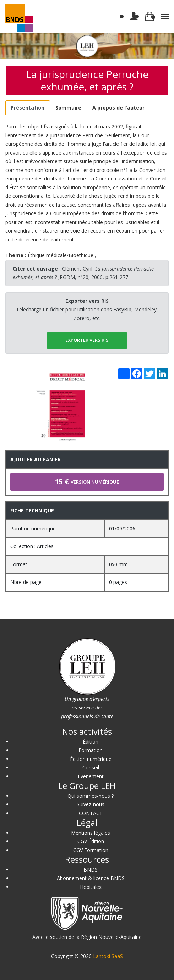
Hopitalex (91, 887)
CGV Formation (91, 850)
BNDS (91, 870)
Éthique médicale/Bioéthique (61, 255)
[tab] (28, 108)
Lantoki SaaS (108, 956)
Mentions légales (91, 833)
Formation (91, 750)
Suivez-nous (91, 804)
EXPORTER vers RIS (87, 340)
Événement (91, 776)
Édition (91, 742)
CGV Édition (91, 841)
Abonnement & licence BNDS (91, 878)
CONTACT (91, 813)
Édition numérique (91, 759)
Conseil (91, 767)
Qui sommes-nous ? (91, 796)
